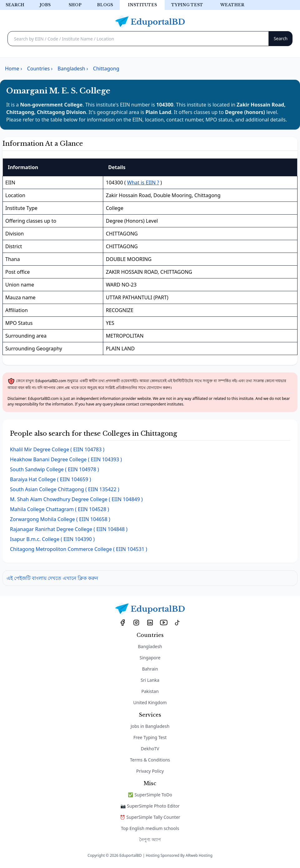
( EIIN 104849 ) (76, 499)
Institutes (142, 5)
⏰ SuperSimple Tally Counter (150, 817)
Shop (75, 5)
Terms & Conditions (150, 760)
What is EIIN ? (143, 183)
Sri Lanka (150, 680)
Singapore (150, 658)
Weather (232, 5)
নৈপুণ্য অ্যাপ (150, 840)
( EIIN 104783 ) (57, 449)
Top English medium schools (150, 828)
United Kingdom (150, 702)
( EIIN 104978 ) (54, 469)
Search (15, 5)
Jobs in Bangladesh (150, 726)
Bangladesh (150, 646)
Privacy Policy (150, 771)
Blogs (105, 5)
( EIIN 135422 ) (65, 489)
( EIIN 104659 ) (51, 479)
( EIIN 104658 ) (60, 519)
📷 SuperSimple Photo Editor (150, 806)
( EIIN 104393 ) (66, 459)
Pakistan (150, 691)
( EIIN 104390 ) (52, 539)
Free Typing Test (150, 737)
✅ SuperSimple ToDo (150, 795)
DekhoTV (150, 749)
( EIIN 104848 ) (69, 529)
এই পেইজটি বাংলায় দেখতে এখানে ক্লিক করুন (52, 578)
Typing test (187, 5)
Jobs (45, 5)
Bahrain (150, 669)
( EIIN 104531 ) (79, 549)
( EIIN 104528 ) (60, 509)
